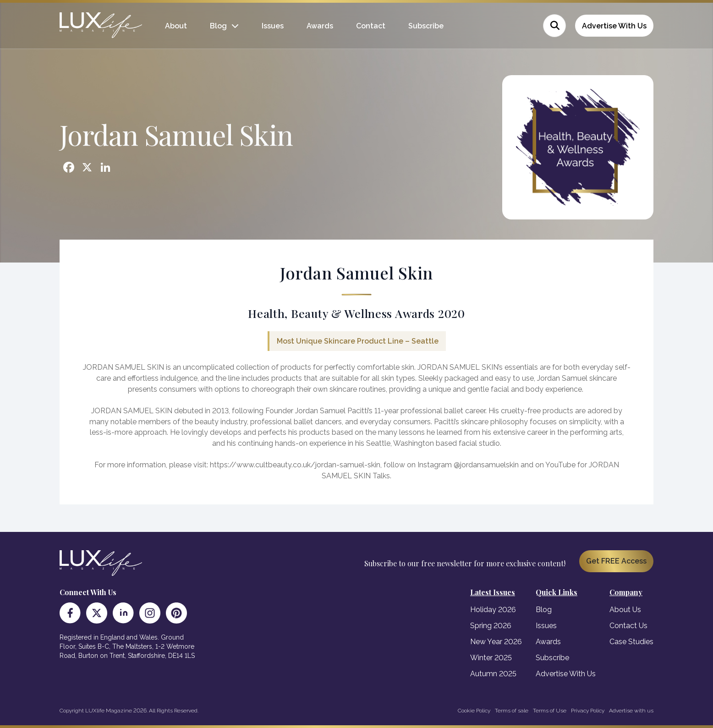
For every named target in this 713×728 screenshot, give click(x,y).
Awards (320, 26)
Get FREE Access (616, 561)
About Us (625, 610)
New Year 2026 (496, 642)
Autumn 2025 (493, 674)
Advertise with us (631, 711)
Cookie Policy (474, 711)
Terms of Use (550, 711)
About (176, 26)
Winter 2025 (491, 658)
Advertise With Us (614, 26)
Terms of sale (512, 711)
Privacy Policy (588, 711)
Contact (371, 26)
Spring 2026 (491, 626)
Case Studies (631, 642)
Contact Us (628, 626)
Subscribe (426, 26)
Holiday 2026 (493, 610)
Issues (273, 26)
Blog (218, 26)
